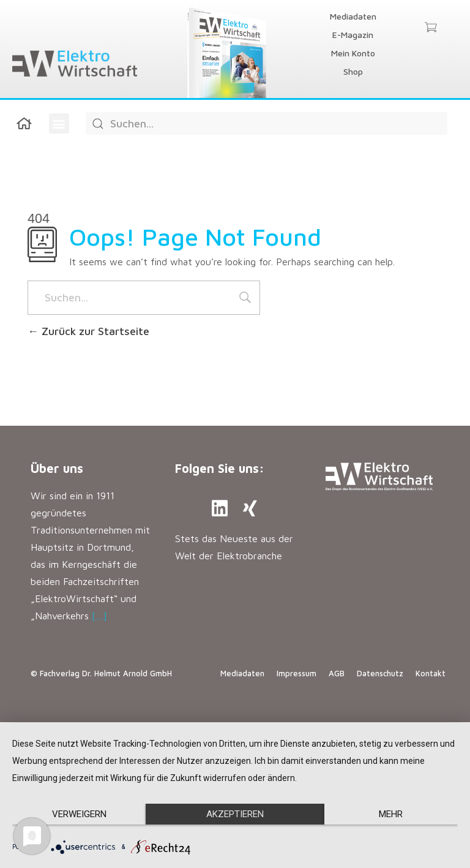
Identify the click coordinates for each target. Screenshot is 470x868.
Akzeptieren (235, 814)
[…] (99, 616)
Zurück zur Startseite (88, 331)
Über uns (57, 468)
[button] (59, 123)
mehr (391, 814)
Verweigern (79, 814)
